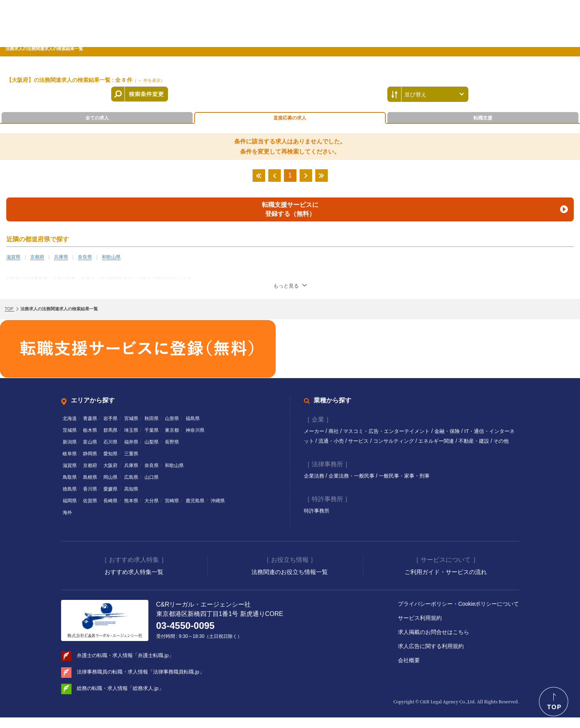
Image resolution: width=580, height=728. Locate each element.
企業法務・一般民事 (356, 485)
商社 (336, 431)
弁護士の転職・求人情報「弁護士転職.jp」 (129, 666)
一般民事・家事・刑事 (412, 485)
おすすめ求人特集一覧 (134, 582)
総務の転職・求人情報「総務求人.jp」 (124, 699)
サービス (374, 441)
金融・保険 (458, 431)
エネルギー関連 (457, 441)
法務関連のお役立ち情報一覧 (290, 582)
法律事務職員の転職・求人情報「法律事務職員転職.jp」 (145, 682)
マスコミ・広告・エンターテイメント (393, 431)
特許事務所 (318, 520)
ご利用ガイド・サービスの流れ (446, 582)
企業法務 (316, 485)
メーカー (316, 431)
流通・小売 (345, 441)
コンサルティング (412, 441)
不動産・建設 (497, 441)
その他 (312, 451)
